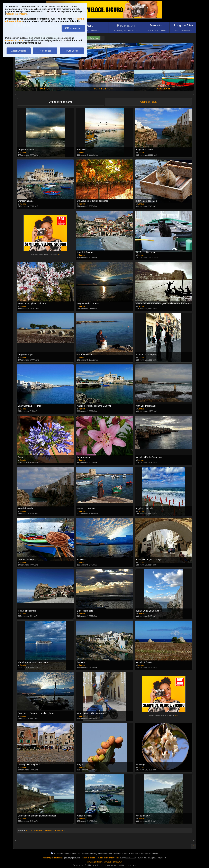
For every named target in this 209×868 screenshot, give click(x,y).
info (58, 254)
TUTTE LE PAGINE (34, 831)
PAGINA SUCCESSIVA (55, 831)
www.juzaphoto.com (95, 862)
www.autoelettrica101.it (113, 862)
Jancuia (23, 153)
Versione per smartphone (53, 858)
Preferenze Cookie (14, 40)
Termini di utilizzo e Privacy (92, 858)
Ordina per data (148, 102)
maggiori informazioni (16, 14)
